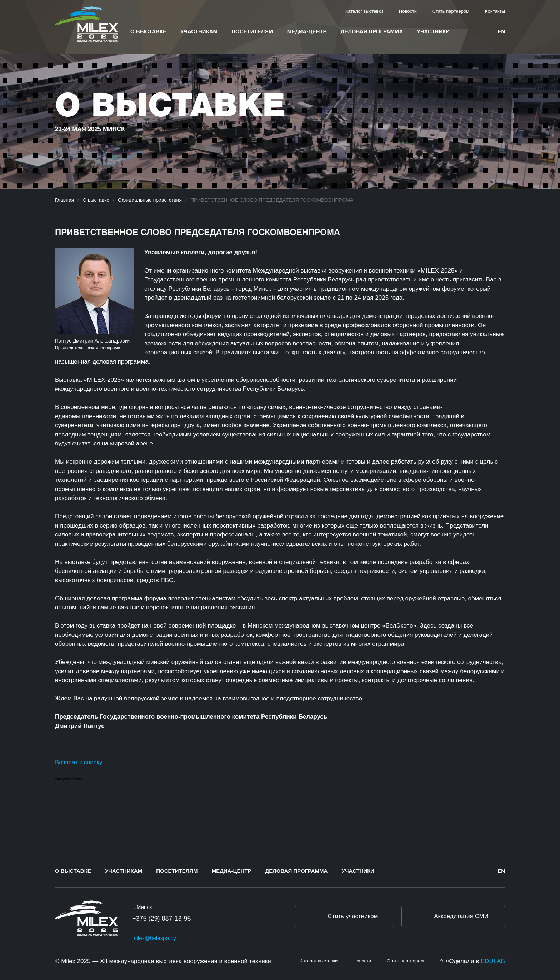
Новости (408, 11)
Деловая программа (372, 31)
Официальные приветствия (150, 200)
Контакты (495, 11)
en (501, 31)
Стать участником (353, 916)
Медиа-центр (307, 31)
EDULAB (493, 961)
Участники (434, 31)
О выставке (148, 31)
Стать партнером (451, 11)
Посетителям (252, 31)
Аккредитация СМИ (461, 916)
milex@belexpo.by (154, 938)
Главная (64, 200)
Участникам (199, 31)
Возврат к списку (79, 762)
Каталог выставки (364, 11)
